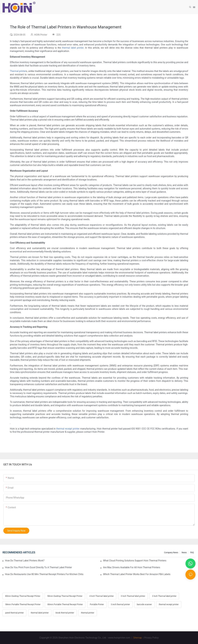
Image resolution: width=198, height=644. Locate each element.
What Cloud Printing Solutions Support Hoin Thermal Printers (135, 561)
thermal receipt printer (68, 429)
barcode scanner (144, 604)
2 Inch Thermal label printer (164, 596)
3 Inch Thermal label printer (133, 596)
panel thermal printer (14, 613)
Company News (171, 553)
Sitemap (137, 638)
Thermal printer (18, 71)
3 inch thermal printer (120, 604)
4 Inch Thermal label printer (102, 596)
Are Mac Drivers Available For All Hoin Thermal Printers (132, 567)
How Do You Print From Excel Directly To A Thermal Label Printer (38, 567)
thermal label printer (73, 48)
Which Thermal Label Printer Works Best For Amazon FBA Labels (137, 574)
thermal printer (88, 613)
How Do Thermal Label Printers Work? (25, 561)
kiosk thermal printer (65, 613)
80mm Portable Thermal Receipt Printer (65, 604)
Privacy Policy (151, 638)
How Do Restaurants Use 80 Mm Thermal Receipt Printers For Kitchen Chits (44, 574)
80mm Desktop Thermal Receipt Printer (23, 596)
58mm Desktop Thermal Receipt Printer (65, 596)
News (184, 553)
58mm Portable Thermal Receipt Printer (23, 604)
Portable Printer (97, 604)
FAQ (192, 553)
